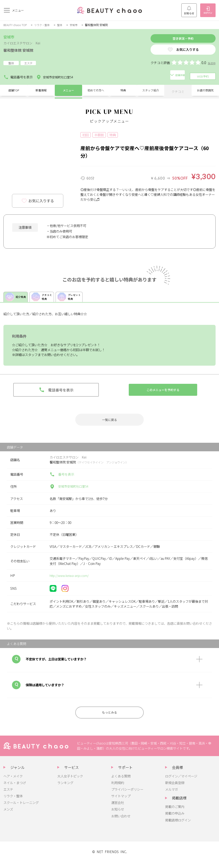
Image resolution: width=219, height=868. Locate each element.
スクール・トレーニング (21, 808)
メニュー (68, 91)
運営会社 (118, 808)
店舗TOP (14, 91)
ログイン (208, 10)
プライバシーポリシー (127, 795)
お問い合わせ (121, 822)
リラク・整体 (45, 25)
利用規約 (118, 789)
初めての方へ (96, 91)
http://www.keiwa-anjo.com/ (71, 580)
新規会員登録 (175, 789)
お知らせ (189, 10)
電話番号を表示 (18, 76)
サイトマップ (121, 802)
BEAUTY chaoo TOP (16, 25)
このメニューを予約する (163, 392)
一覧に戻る (110, 423)
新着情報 (41, 91)
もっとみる (110, 718)
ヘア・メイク (13, 782)
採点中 (211, 65)
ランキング (65, 789)
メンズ (8, 815)
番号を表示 (62, 479)
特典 (123, 91)
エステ (8, 795)
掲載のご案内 (175, 812)
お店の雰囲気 (205, 91)
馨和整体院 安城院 (22, 50)
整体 (63, 25)
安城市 (78, 25)
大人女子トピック (70, 782)
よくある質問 (121, 782)
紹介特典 (16, 298)
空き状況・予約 (176, 39)
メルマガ (172, 795)
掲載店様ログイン (178, 826)
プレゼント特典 (74, 298)
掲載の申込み (175, 819)
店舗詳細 (88, 76)
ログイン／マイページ (181, 782)
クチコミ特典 (44, 298)
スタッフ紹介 (151, 91)
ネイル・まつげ (15, 789)
